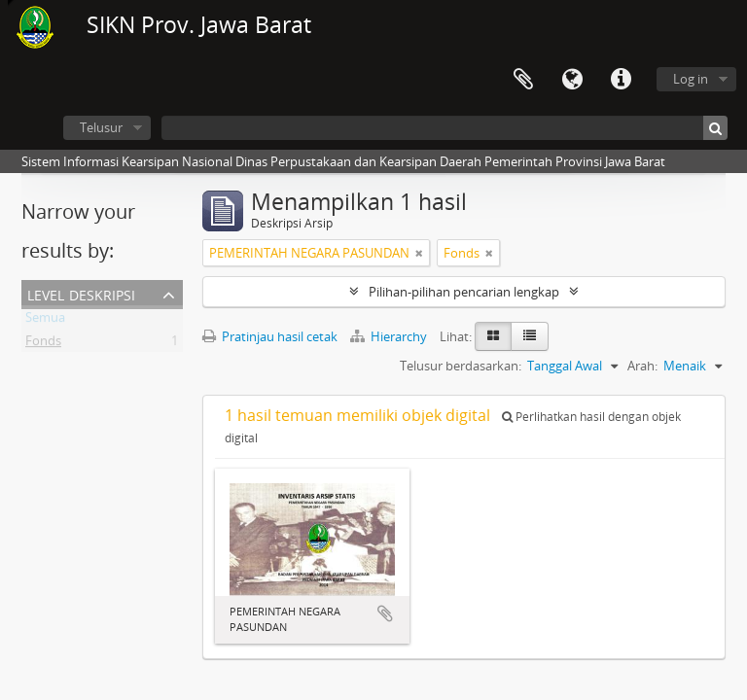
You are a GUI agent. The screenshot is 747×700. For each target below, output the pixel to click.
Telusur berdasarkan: (461, 366)
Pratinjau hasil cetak (270, 336)
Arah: (642, 366)
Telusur (101, 127)
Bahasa (572, 80)
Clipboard (523, 80)
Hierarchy (390, 336)
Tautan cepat (621, 80)
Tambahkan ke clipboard (385, 613)
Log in (691, 79)
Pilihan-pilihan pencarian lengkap (464, 292)
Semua (45, 321)
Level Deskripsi (81, 293)
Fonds (43, 344)
